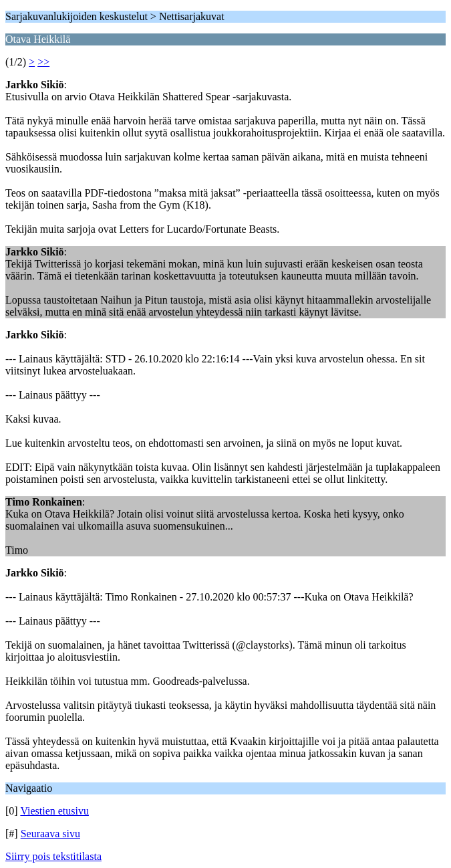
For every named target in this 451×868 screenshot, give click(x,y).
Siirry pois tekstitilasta (53, 856)
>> (43, 62)
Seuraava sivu (50, 834)
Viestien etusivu (54, 811)
